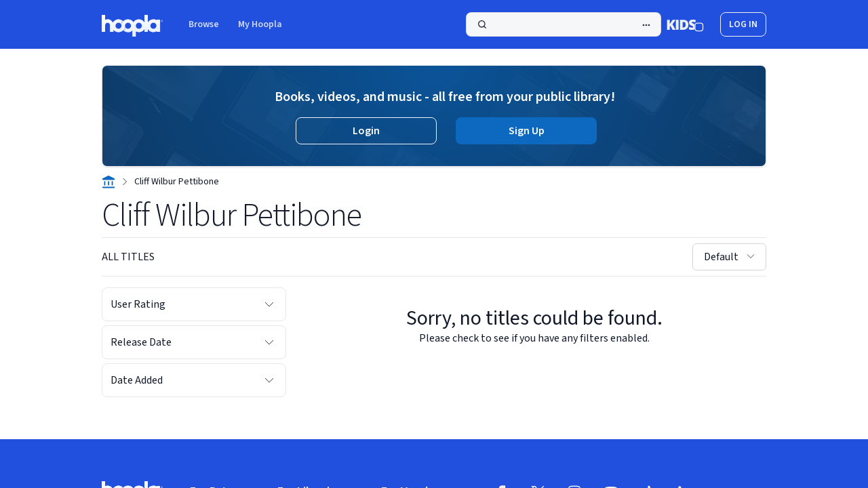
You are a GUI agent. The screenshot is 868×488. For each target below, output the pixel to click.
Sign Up (527, 131)
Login (366, 131)
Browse (204, 24)
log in (743, 24)
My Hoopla (260, 24)
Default (731, 257)
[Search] (564, 24)
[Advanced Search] (646, 25)
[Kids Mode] (685, 24)
